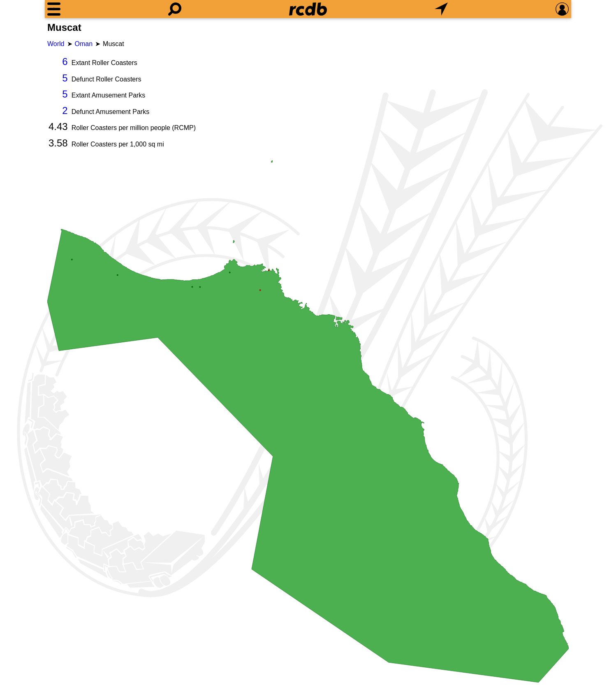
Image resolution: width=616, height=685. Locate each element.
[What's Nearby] (441, 9)
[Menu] (54, 9)
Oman (84, 44)
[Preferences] (562, 9)
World (56, 44)
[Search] (175, 9)
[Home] (308, 9)
